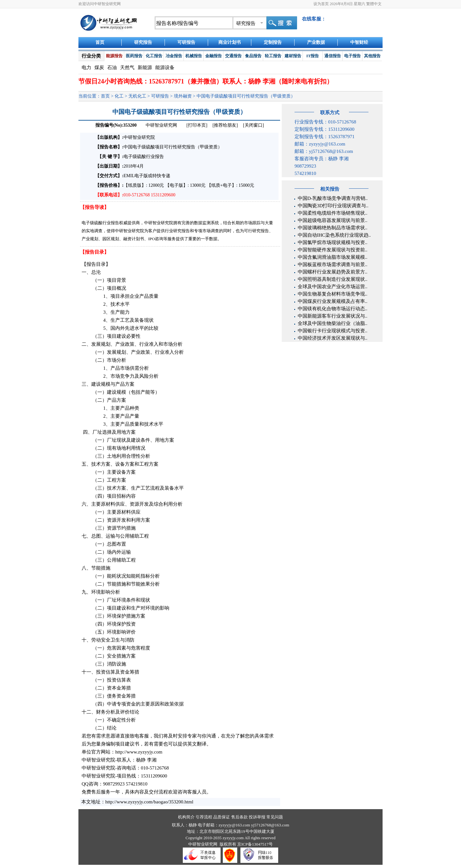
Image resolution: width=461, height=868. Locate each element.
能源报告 (114, 56)
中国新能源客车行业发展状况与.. (333, 316)
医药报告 (134, 56)
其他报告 (372, 56)
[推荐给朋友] (225, 125)
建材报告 (293, 56)
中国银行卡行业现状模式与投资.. (333, 331)
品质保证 (222, 817)
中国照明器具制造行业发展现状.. (333, 279)
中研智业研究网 (162, 125)
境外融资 (183, 96)
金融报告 (214, 56)
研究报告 (143, 42)
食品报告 (253, 56)
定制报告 (273, 42)
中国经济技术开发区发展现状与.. (333, 338)
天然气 (127, 67)
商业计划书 (230, 42)
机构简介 (186, 817)
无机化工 (137, 96)
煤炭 (99, 67)
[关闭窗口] (253, 125)
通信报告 (333, 56)
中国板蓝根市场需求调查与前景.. (333, 264)
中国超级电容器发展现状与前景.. (333, 220)
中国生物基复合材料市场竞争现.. (333, 294)
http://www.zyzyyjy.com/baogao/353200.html (149, 802)
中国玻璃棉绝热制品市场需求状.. (333, 228)
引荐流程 (204, 817)
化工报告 (154, 56)
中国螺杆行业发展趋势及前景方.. (333, 272)
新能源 (145, 67)
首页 (100, 42)
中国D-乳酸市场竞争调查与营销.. (333, 198)
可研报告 (186, 42)
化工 (119, 96)
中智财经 (359, 42)
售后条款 (239, 817)
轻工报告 (273, 56)
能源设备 (165, 67)
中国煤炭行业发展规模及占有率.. (333, 301)
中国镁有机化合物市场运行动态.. (333, 309)
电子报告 (352, 56)
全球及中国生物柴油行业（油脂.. (333, 323)
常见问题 (275, 817)
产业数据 (316, 42)
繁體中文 (374, 4)
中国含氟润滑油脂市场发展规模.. (333, 257)
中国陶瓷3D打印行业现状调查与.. (333, 206)
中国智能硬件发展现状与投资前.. (333, 250)
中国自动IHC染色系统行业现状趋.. (334, 235)
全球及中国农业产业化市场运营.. (333, 287)
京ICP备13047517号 (255, 844)
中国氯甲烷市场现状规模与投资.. (333, 242)
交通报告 (233, 56)
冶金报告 (174, 56)
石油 (112, 67)
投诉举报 (257, 817)
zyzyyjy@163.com (235, 825)
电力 (86, 67)
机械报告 (194, 56)
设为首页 (321, 4)
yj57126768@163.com (270, 825)
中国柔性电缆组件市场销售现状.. (333, 213)
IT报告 (313, 56)
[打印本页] (197, 125)
